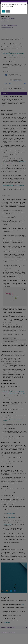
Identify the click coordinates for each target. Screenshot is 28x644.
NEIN (8, 11)
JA (3, 11)
